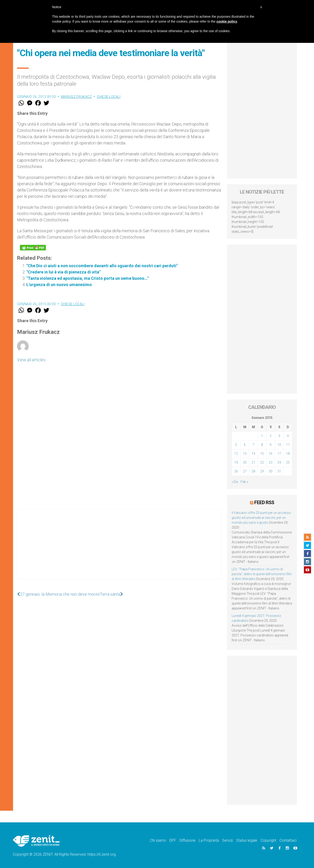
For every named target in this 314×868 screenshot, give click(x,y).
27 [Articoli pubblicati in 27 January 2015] (245, 471)
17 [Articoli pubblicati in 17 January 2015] (279, 454)
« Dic (235, 482)
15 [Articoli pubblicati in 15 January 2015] (262, 454)
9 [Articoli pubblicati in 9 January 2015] (271, 445)
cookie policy (227, 21)
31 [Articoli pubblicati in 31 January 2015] (279, 471)
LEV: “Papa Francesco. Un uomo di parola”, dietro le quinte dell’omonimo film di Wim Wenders (262, 574)
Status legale (247, 840)
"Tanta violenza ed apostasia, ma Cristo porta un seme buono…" (87, 278)
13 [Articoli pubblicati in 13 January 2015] (245, 454)
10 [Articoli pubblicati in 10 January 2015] (279, 445)
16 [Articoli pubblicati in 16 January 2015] (271, 454)
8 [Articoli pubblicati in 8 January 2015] (262, 445)
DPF (173, 840)
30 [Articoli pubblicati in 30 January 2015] (271, 471)
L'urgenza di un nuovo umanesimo (59, 285)
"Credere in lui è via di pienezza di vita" (63, 272)
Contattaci (288, 840)
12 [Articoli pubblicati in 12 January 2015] (236, 454)
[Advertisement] (119, 549)
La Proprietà (209, 840)
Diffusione (187, 840)
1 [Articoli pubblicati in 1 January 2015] (262, 436)
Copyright (268, 840)
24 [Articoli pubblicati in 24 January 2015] (279, 462)
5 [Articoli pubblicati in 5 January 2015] (236, 445)
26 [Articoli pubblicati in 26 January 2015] (236, 471)
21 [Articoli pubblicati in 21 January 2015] (253, 462)
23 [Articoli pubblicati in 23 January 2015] (271, 462)
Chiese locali (109, 97)
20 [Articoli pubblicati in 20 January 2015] (245, 462)
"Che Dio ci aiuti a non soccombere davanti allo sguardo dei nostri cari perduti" (102, 266)
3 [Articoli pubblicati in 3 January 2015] (279, 436)
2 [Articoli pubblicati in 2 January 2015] (271, 436)
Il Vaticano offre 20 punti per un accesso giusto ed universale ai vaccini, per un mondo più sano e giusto (261, 518)
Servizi (227, 840)
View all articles (31, 360)
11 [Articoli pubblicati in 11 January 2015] (288, 445)
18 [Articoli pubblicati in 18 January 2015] (288, 454)
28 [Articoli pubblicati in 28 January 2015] (253, 471)
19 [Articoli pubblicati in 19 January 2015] (236, 462)
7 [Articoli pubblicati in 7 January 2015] (253, 445)
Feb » (244, 482)
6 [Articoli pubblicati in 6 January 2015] (245, 445)
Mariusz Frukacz (76, 97)
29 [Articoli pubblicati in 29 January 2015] (262, 471)
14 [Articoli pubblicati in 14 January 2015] (253, 454)
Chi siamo (158, 840)
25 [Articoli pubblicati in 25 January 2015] (288, 462)
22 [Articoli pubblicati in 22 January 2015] (262, 462)
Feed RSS (264, 502)
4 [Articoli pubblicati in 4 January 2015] (288, 436)
